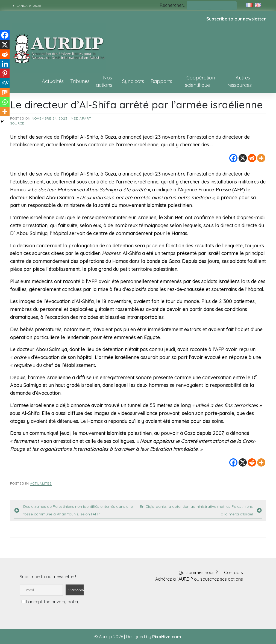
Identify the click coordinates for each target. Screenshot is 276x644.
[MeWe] (5, 83)
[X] (243, 158)
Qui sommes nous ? (198, 572)
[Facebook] (233, 158)
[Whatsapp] (5, 102)
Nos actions (104, 81)
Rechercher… (173, 5)
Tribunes (80, 81)
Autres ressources (240, 81)
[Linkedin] (5, 64)
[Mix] (5, 92)
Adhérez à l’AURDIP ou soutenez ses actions (199, 579)
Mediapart (81, 118)
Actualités (53, 81)
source (17, 123)
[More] (261, 158)
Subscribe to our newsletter (236, 19)
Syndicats (133, 81)
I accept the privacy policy (51, 602)
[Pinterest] (5, 73)
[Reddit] (252, 158)
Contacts (234, 572)
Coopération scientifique (200, 81)
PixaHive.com (167, 637)
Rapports (161, 81)
